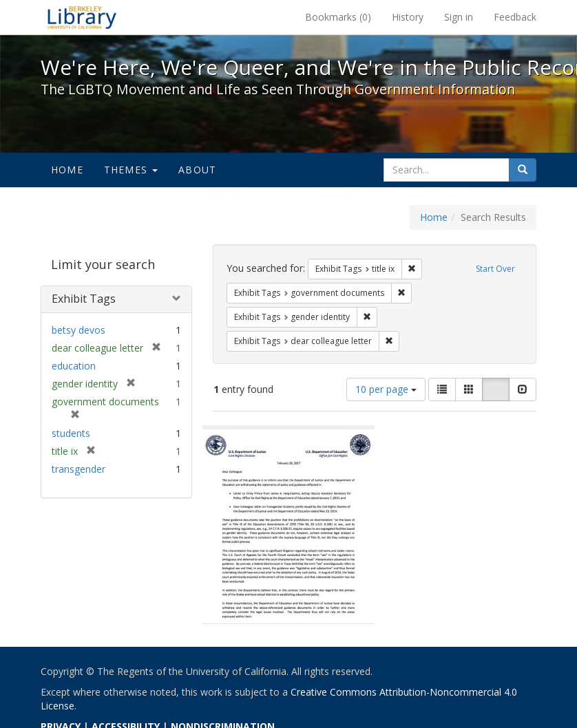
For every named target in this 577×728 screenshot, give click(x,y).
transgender (78, 469)
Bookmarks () (338, 17)
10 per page (386, 389)
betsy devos (78, 330)
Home (67, 170)
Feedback (515, 17)
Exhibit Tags (84, 299)
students (71, 433)
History (408, 17)
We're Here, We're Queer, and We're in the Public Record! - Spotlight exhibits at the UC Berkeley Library (82, 17)
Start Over (495, 269)
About (197, 170)
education (74, 366)
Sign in (459, 17)
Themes (131, 170)
